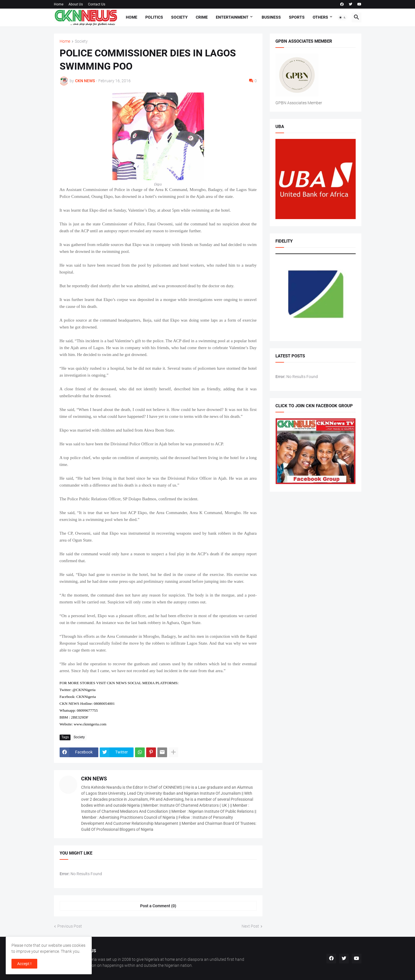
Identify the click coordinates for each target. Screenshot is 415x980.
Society (179, 17)
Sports (297, 17)
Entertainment (232, 17)
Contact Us (97, 4)
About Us (76, 4)
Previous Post (70, 926)
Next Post (250, 926)
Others (320, 17)
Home (59, 4)
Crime (202, 17)
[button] (342, 17)
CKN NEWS (94, 779)
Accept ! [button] (24, 964)
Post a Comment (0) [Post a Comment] (158, 906)
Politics (154, 17)
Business (271, 17)
